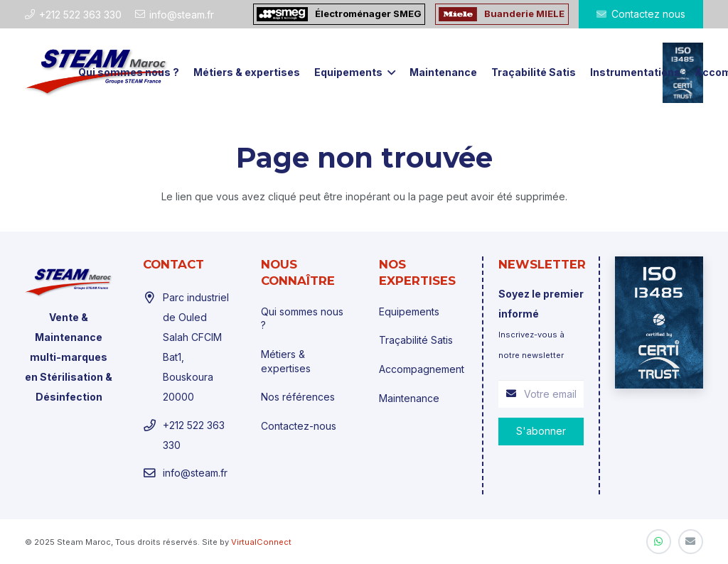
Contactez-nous (299, 426)
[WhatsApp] (659, 542)
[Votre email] (541, 394)
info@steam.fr (195, 473)
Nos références (298, 397)
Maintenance (409, 398)
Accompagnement (422, 369)
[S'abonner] (541, 432)
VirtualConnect (261, 542)
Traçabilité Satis (416, 340)
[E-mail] (691, 542)
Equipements (409, 311)
